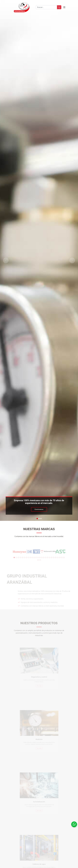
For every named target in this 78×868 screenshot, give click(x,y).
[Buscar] (46, 7)
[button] (6, 260)
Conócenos (39, 509)
